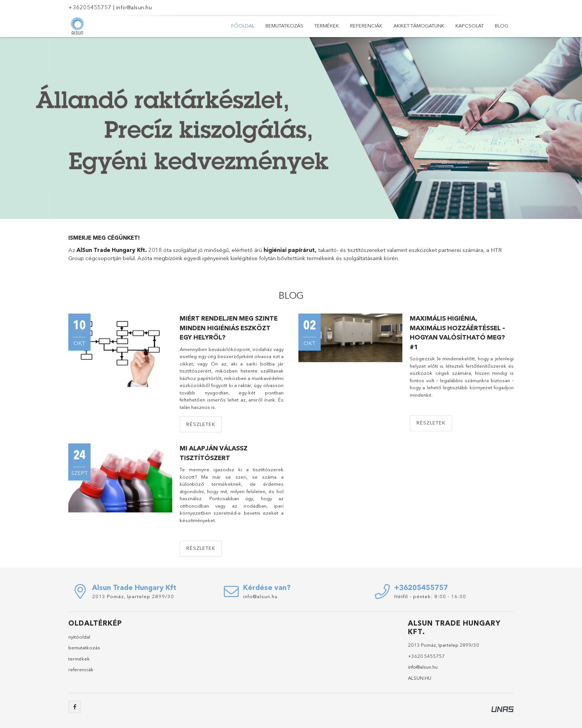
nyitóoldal (79, 637)
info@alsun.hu (134, 7)
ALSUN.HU (420, 678)
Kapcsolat (470, 26)
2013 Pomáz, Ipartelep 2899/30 (133, 596)
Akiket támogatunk (419, 26)
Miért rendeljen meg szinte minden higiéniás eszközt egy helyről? (229, 328)
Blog (501, 26)
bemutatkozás (84, 647)
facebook (75, 707)
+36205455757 (90, 7)
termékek (79, 659)
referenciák (81, 669)
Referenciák (366, 26)
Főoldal (243, 26)
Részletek (201, 424)
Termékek (327, 26)
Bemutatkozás (284, 26)
